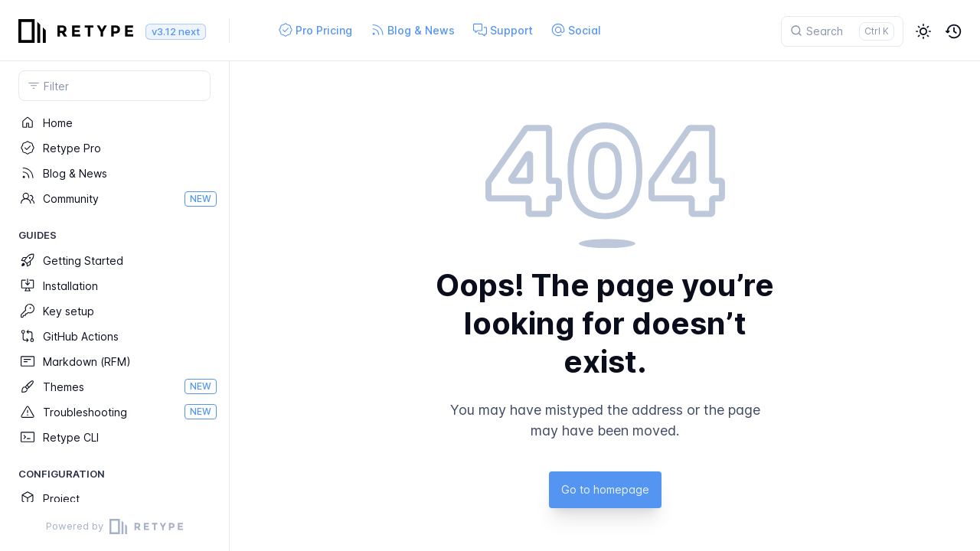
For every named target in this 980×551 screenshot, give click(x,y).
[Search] (842, 31)
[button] (923, 31)
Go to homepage (605, 489)
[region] (114, 306)
